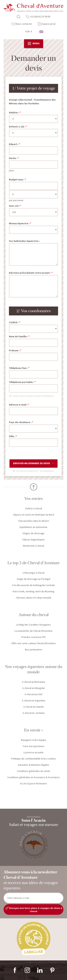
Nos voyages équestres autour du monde (34, 669)
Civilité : (14, 323)
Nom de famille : (18, 337)
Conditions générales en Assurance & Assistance (33, 777)
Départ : (14, 144)
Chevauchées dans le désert (33, 521)
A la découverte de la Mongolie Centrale (33, 585)
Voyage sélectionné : (21, 100)
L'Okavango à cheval (33, 573)
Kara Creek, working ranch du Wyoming (33, 592)
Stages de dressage (33, 533)
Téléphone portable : (21, 382)
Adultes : (14, 113)
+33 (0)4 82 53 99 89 (38, 17)
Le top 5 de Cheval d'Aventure (33, 563)
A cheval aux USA (34, 694)
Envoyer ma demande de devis (32, 463)
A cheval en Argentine (34, 701)
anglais (41, 32)
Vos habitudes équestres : (24, 241)
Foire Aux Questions (34, 746)
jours (12, 171)
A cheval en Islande (34, 707)
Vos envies (34, 499)
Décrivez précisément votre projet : (30, 273)
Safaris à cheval (34, 509)
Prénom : (14, 351)
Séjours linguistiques (33, 540)
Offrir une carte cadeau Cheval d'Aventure (33, 643)
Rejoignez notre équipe (33, 740)
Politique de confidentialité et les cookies (34, 759)
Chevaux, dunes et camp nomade (34, 598)
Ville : (12, 436)
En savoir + (34, 730)
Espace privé (47, 24)
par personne (16, 200)
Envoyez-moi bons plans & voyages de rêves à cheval (33, 910)
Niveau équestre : (19, 224)
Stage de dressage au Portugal (33, 579)
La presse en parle (33, 753)
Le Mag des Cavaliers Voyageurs (33, 625)
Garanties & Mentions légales (33, 765)
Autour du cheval (34, 615)
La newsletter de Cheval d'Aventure (34, 631)
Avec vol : (14, 206)
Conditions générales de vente (33, 771)
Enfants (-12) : (17, 127)
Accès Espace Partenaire (33, 784)
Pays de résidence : (20, 422)
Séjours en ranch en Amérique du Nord (33, 515)
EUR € (29, 32)
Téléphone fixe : (18, 368)
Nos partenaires (34, 650)
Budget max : (17, 180)
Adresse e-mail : (18, 405)
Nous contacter (22, 24)
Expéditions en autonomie (33, 527)
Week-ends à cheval (33, 546)
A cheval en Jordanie (34, 713)
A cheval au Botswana (33, 682)
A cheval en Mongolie (34, 688)
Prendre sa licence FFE (34, 637)
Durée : (13, 158)
